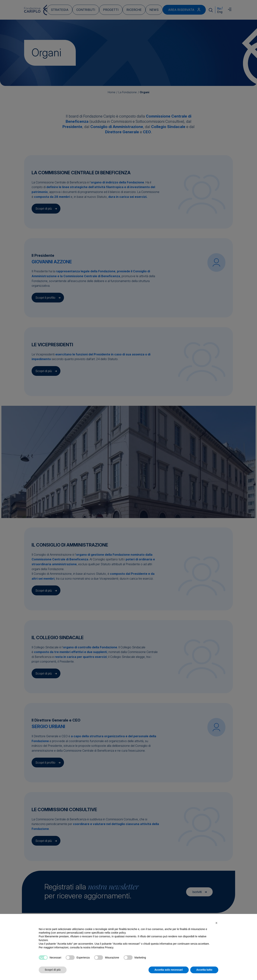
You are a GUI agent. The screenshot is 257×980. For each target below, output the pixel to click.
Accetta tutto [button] (204, 970)
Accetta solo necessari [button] (169, 970)
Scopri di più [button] (53, 970)
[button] (216, 923)
